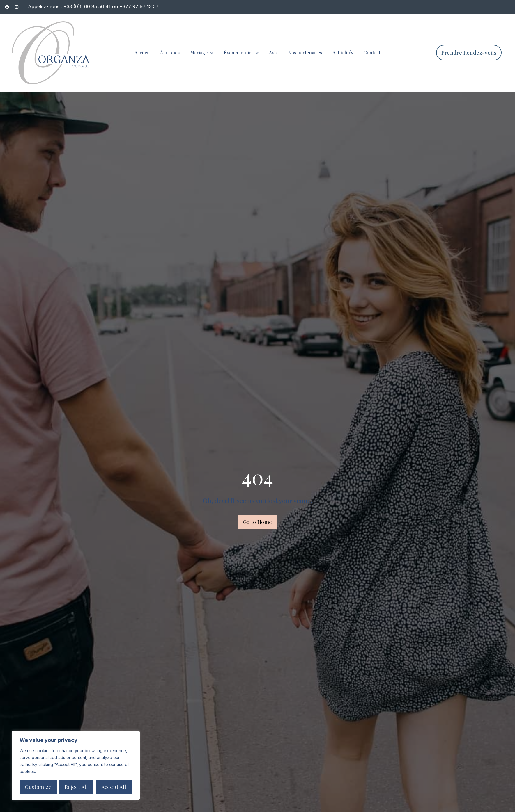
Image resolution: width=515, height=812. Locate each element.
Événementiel (241, 53)
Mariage (202, 53)
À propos (170, 52)
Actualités (343, 52)
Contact (372, 52)
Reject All (76, 787)
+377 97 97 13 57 (139, 6)
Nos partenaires (305, 52)
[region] (76, 765)
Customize (38, 787)
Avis (273, 52)
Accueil (142, 52)
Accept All (114, 787)
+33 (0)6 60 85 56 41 (87, 6)
